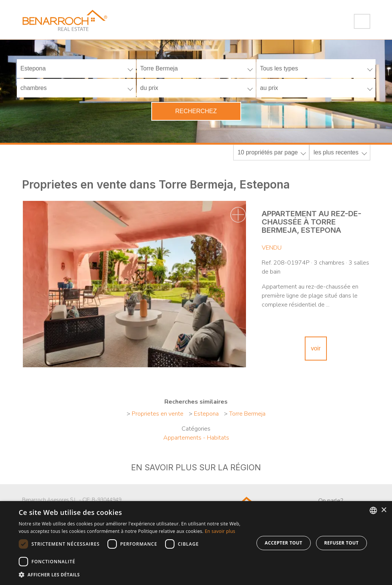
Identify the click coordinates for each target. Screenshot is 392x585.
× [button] (384, 510)
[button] (133, 575)
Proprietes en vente (158, 414)
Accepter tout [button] (283, 543)
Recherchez (196, 111)
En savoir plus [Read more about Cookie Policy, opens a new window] (220, 531)
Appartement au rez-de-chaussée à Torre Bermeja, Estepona (312, 222)
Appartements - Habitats (196, 438)
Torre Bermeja (247, 414)
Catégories (196, 429)
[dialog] (196, 543)
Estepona (206, 414)
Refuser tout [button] (341, 543)
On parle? (331, 501)
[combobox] (373, 510)
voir (316, 348)
